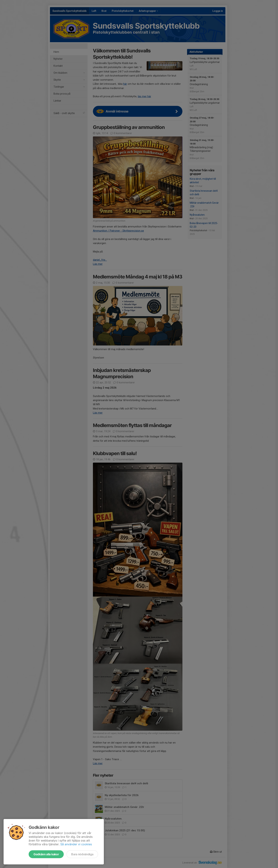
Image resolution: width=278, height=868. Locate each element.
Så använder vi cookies (76, 844)
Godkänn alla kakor (46, 854)
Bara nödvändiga (82, 854)
